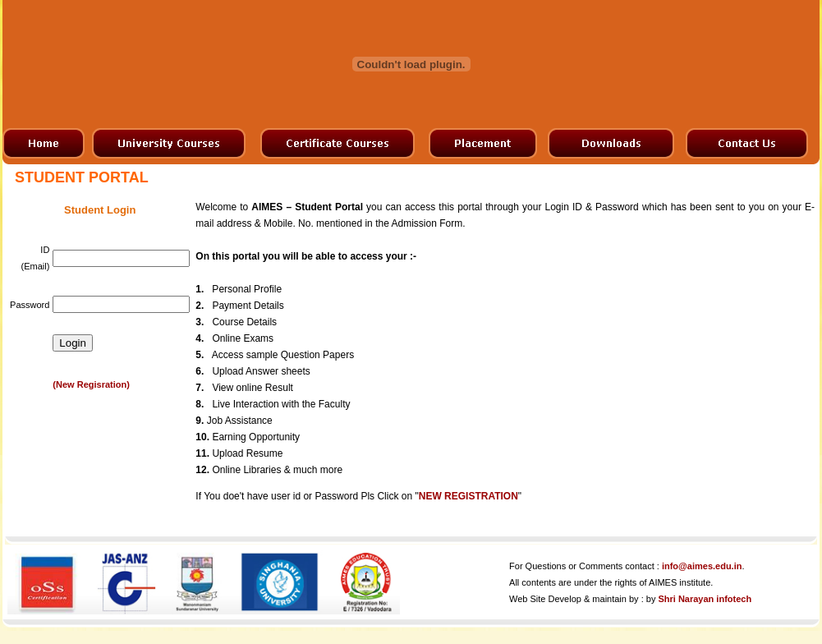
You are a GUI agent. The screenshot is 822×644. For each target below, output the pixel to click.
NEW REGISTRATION (468, 496)
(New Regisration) (91, 384)
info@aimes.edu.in (702, 566)
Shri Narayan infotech (705, 599)
